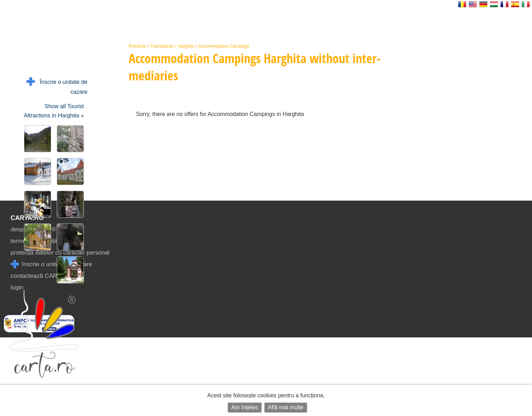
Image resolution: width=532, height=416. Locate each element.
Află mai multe (286, 407)
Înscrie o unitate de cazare (57, 86)
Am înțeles (245, 407)
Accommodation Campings (224, 46)
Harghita (186, 46)
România (137, 46)
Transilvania (162, 46)
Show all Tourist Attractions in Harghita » (54, 111)
